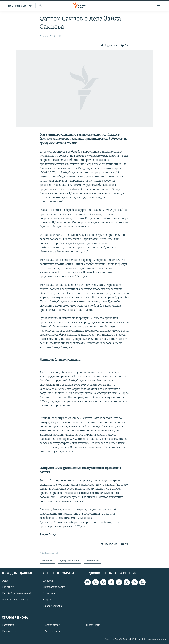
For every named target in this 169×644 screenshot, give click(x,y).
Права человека (53, 606)
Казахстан (8, 625)
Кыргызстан (9, 631)
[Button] (109, 46)
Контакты (8, 587)
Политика (49, 594)
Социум (48, 600)
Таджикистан (52, 625)
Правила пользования (15, 600)
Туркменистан (53, 631)
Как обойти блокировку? (16, 594)
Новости (48, 581)
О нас (5, 581)
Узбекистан (93, 625)
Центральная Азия (54, 587)
